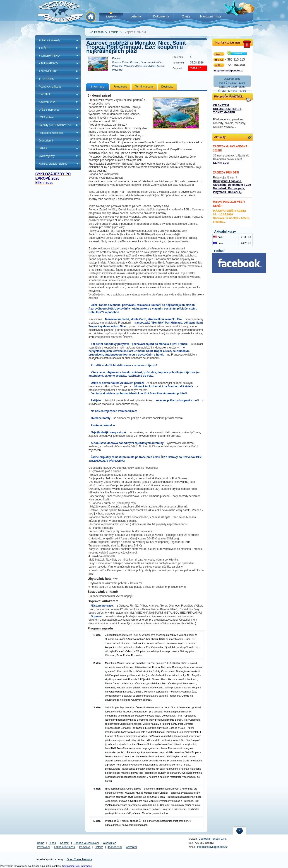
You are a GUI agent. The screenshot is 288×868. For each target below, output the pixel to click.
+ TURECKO (47, 79)
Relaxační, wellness (51, 133)
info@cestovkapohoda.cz (228, 70)
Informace (98, 87)
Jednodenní (46, 141)
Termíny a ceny (144, 87)
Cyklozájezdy (47, 156)
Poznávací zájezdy (50, 87)
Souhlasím (68, 866)
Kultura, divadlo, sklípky (53, 164)
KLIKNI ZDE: (221, 163)
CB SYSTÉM (221, 105)
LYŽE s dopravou (49, 110)
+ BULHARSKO (48, 63)
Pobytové (85, 847)
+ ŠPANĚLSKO (48, 71)
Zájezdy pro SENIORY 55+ (55, 125)
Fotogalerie (120, 87)
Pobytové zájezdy (49, 40)
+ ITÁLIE (44, 48)
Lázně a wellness (65, 847)
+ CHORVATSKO (49, 56)
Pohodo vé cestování (86, 843)
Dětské (43, 148)
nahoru (240, 830)
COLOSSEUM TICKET (227, 109)
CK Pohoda (97, 32)
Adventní (131, 847)
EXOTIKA (45, 94)
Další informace (83, 866)
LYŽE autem (46, 117)
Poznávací (43, 847)
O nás (52, 843)
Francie (114, 32)
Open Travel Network (79, 859)
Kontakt (65, 843)
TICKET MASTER (224, 112)
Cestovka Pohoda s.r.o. (213, 839)
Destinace (167, 87)
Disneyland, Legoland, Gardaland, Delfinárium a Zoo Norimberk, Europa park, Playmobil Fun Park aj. (232, 187)
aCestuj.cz (110, 843)
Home (41, 843)
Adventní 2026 (47, 102)
